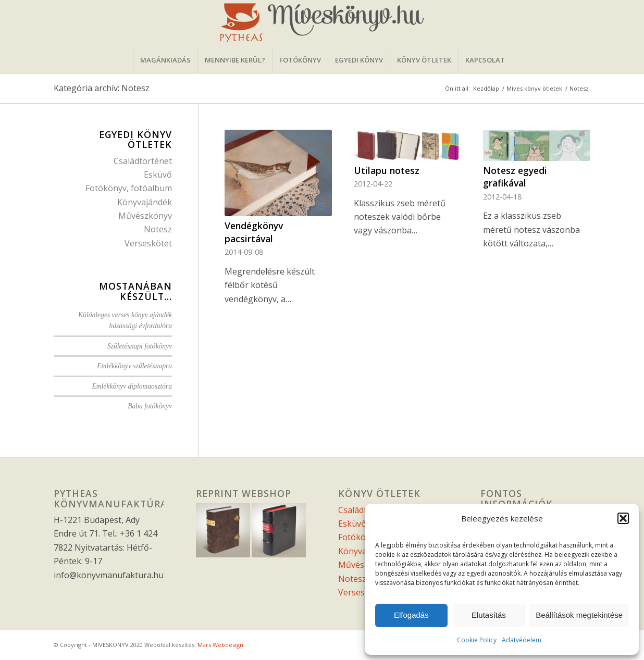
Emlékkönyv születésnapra (134, 366)
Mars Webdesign (220, 645)
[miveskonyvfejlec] (322, 23)
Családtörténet (143, 161)
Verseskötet (148, 243)
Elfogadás (411, 615)
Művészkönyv (145, 216)
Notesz (158, 229)
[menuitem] (165, 60)
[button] (623, 518)
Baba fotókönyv (150, 406)
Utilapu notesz (387, 170)
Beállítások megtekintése (579, 615)
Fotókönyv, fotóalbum (129, 188)
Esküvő (158, 175)
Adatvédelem (522, 640)
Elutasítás (489, 615)
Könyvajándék (145, 202)
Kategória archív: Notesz (102, 88)
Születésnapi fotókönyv (140, 346)
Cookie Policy (477, 640)
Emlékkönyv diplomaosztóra (132, 386)
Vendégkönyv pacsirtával (254, 232)
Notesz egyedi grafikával (515, 177)
